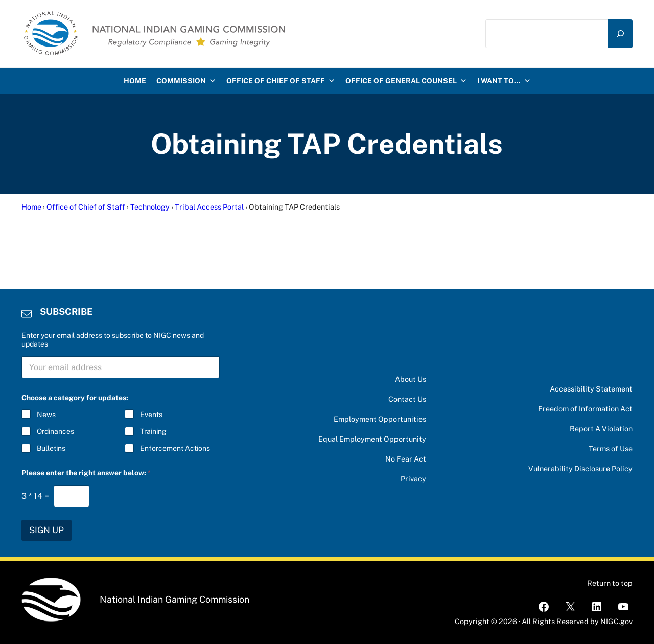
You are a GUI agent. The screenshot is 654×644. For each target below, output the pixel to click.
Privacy (413, 479)
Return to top (610, 583)
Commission (186, 81)
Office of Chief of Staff (281, 81)
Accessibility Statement (591, 389)
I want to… (504, 81)
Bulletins (51, 449)
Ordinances (55, 432)
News (46, 415)
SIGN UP (46, 530)
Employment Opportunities (380, 419)
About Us (411, 379)
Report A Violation (601, 429)
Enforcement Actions (174, 449)
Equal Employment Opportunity (372, 439)
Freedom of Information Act (585, 409)
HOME (135, 81)
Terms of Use (611, 448)
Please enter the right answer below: (86, 473)
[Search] (620, 33)
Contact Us (407, 399)
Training (153, 432)
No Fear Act (406, 459)
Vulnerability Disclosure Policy (580, 468)
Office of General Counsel (406, 81)
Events (151, 415)
